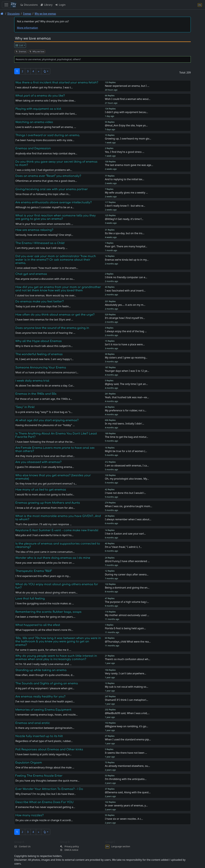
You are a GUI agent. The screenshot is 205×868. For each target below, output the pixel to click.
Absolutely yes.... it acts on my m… (125, 305)
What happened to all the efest (38, 625)
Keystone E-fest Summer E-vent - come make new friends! (57, 530)
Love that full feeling (30, 599)
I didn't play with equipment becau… (126, 112)
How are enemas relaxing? (34, 230)
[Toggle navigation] (6, 5)
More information (27, 28)
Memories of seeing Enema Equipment (43, 710)
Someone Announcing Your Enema (41, 367)
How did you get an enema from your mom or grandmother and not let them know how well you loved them (58, 289)
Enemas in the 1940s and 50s (36, 394)
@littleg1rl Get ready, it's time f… (124, 219)
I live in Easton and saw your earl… (125, 534)
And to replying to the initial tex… (125, 179)
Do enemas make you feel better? (40, 301)
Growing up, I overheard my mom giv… (128, 139)
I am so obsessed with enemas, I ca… (127, 466)
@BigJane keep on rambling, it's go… (126, 726)
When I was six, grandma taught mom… (129, 506)
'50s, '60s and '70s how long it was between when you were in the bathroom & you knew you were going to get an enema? (58, 641)
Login (60, 5)
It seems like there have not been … (126, 753)
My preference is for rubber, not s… (126, 410)
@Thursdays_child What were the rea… (128, 642)
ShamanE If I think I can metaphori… (126, 700)
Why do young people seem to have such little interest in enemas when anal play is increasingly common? (56, 657)
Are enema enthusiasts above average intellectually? (54, 202)
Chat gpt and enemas (31, 274)
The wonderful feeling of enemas (39, 354)
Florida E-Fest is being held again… (125, 628)
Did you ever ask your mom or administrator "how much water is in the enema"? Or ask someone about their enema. (56, 260)
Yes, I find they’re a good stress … (125, 152)
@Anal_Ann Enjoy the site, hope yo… (126, 125)
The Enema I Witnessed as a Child (40, 243)
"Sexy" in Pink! (25, 407)
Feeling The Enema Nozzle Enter (39, 776)
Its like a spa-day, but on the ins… (125, 233)
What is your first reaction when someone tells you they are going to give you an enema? (56, 217)
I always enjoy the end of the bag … (126, 331)
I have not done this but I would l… (125, 493)
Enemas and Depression (33, 148)
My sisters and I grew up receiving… (126, 358)
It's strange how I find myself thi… (125, 318)
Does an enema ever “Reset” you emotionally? (48, 176)
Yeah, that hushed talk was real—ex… (127, 397)
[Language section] (200, 5)
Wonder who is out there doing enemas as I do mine (53, 558)
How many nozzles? (30, 815)
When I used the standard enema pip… (128, 739)
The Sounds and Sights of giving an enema (47, 683)
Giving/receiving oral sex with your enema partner (52, 189)
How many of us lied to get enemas (41, 490)
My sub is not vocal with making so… (127, 687)
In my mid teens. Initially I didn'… (124, 424)
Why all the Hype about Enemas (39, 341)
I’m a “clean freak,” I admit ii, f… (123, 547)
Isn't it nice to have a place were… (125, 344)
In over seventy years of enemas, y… (126, 805)
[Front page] (2, 14)
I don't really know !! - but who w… (125, 206)
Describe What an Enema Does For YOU (44, 802)
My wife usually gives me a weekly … (126, 193)
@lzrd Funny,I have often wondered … (127, 561)
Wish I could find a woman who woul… (128, 99)
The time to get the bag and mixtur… (126, 437)
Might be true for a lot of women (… (126, 451)
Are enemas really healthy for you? (40, 697)
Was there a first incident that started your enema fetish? (57, 82)
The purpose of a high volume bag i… (127, 602)
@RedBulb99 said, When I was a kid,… (127, 713)
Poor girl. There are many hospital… (126, 246)
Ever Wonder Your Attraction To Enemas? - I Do (49, 789)
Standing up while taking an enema (41, 670)
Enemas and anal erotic (33, 723)
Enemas (27, 14)
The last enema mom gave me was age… (129, 165)
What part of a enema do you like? (40, 96)
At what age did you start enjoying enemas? (47, 420)
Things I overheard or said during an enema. (48, 135)
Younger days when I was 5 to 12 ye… (127, 371)
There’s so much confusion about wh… (128, 659)
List (19, 45)
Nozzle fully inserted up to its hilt (39, 736)
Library (46, 5)
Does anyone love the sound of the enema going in (52, 328)
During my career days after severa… (127, 574)
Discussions (29, 5)
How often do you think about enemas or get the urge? (55, 315)
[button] (46, 71)
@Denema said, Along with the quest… (128, 792)
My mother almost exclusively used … (127, 615)
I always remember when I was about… (128, 519)
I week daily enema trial (32, 381)
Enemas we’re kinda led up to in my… (127, 260)
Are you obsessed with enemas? (38, 462)
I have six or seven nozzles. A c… (124, 819)
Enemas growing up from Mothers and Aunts (48, 503)
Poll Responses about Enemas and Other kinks (49, 749)
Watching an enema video (34, 122)
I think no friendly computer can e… (126, 277)
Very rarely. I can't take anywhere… (125, 673)
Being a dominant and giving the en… (127, 588)
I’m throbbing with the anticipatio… (126, 779)
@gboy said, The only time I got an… (126, 384)
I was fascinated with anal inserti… (125, 291)
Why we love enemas (45, 14)
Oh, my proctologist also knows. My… (127, 479)
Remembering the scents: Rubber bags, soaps (48, 612)
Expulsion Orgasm (29, 763)
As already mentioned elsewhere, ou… (127, 766)
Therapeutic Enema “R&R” (34, 571)
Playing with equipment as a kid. (38, 109)
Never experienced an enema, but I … (127, 86)
